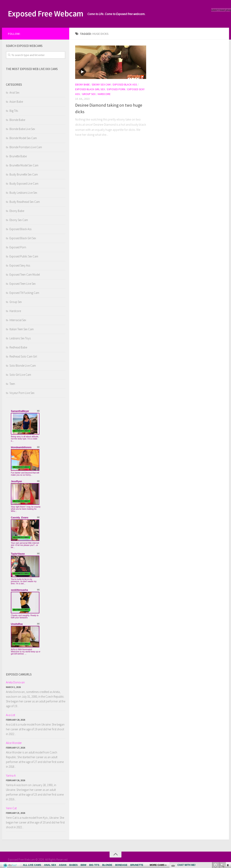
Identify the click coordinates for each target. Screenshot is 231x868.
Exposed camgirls (19, 674)
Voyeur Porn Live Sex (22, 393)
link (228, 806)
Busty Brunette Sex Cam (24, 174)
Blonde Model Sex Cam (23, 138)
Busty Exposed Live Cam (24, 184)
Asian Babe (16, 102)
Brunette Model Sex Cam (24, 165)
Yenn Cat (11, 808)
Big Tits (14, 111)
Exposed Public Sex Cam (24, 256)
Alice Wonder (14, 743)
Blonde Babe (17, 120)
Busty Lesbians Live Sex (23, 193)
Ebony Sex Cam (101, 84)
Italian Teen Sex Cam (22, 329)
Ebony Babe (82, 84)
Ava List (10, 715)
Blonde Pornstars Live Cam (26, 147)
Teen (12, 384)
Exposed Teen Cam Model (25, 275)
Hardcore (104, 94)
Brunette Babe (18, 156)
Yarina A (11, 776)
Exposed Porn (116, 89)
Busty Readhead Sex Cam (25, 202)
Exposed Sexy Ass (20, 265)
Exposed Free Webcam (47, 14)
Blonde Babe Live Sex (22, 129)
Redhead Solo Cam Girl (23, 356)
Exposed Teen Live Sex (23, 284)
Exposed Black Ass (125, 84)
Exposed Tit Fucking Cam (24, 293)
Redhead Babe (18, 347)
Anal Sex (14, 92)
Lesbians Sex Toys (20, 338)
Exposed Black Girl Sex (90, 89)
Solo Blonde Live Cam (23, 366)
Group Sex (89, 94)
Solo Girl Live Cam (20, 375)
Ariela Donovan (15, 682)
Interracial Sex (18, 320)
